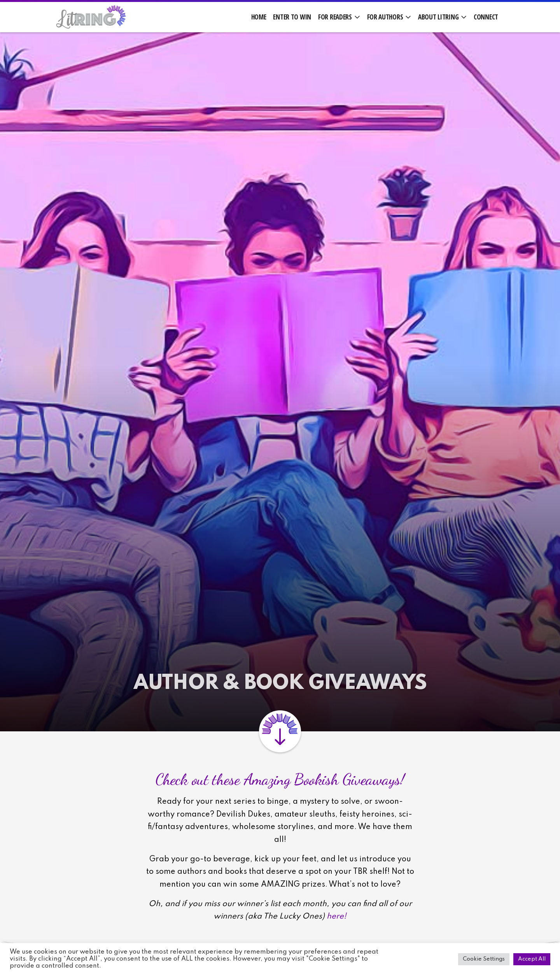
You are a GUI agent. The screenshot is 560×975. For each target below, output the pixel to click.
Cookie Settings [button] (484, 959)
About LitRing (438, 17)
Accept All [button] (532, 959)
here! (337, 917)
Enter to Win (292, 17)
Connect (486, 17)
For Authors (385, 17)
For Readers (335, 17)
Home (259, 17)
